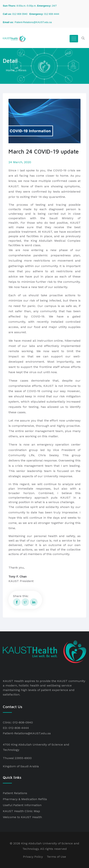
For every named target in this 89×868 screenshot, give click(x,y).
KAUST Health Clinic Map (21, 811)
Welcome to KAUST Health (22, 817)
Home (10, 70)
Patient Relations (15, 793)
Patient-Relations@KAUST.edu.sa (27, 733)
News (22, 70)
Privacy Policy (33, 857)
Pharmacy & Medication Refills (25, 799)
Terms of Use (56, 857)
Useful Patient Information (22, 805)
